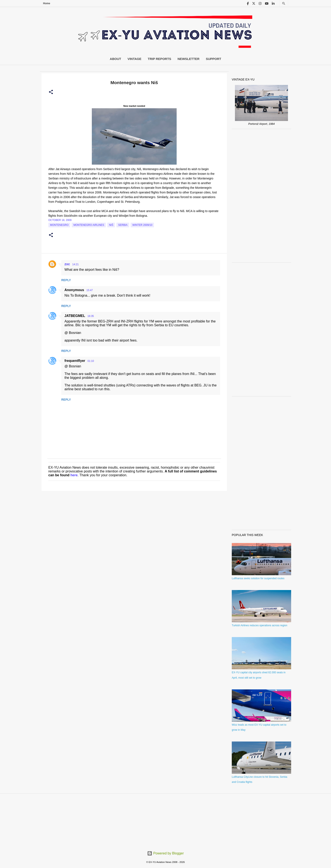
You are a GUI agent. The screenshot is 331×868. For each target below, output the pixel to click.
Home (47, 3)
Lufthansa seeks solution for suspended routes (258, 578)
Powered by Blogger (165, 853)
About (115, 59)
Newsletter (188, 59)
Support (214, 59)
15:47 (89, 290)
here (74, 475)
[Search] (284, 3)
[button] (51, 92)
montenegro (59, 225)
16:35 (91, 316)
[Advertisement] (261, 196)
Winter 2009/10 (142, 225)
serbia (123, 225)
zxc (67, 264)
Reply (66, 280)
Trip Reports (160, 59)
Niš (111, 225)
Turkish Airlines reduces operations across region (260, 625)
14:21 (75, 264)
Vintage (134, 59)
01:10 (91, 361)
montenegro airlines (89, 225)
